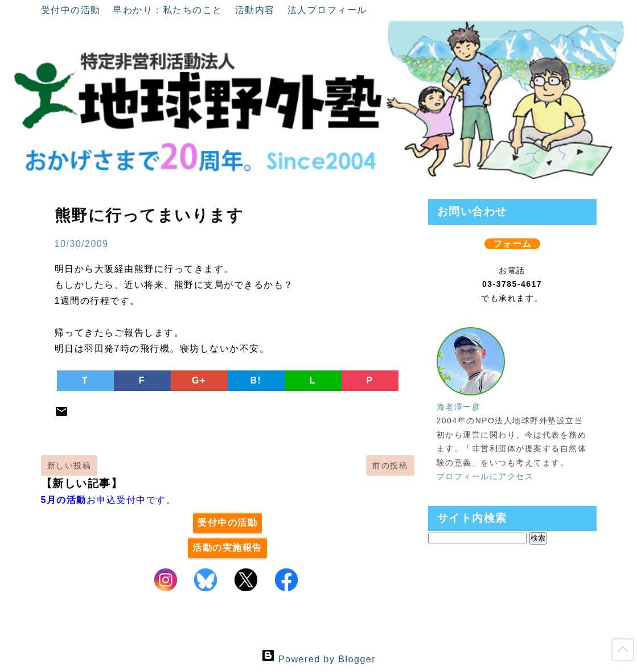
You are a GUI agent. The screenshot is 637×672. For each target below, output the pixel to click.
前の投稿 (390, 465)
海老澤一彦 (459, 407)
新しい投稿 (69, 465)
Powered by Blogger (318, 659)
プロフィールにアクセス (485, 476)
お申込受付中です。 (109, 500)
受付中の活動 (73, 10)
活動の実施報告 (227, 548)
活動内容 (257, 10)
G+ (199, 380)
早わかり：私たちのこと (169, 10)
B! (256, 380)
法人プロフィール (327, 10)
